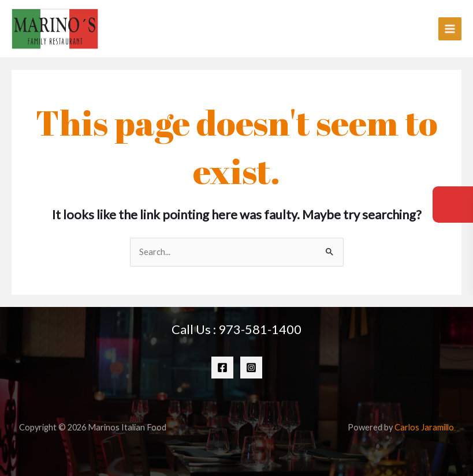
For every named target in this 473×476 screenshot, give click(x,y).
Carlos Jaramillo (424, 427)
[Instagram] (251, 368)
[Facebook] (222, 368)
